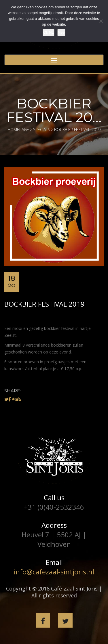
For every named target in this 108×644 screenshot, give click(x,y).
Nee (61, 32)
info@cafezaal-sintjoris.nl (54, 572)
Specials (42, 130)
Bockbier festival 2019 (44, 304)
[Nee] (101, 21)
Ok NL (49, 32)
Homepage (18, 130)
